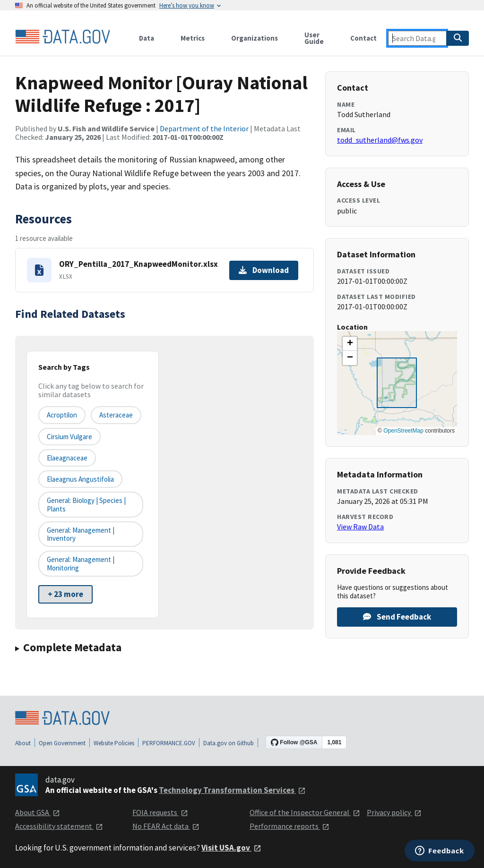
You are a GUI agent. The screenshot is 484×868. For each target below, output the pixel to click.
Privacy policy (394, 812)
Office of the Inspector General (305, 812)
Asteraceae (116, 415)
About (23, 743)
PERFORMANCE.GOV (169, 743)
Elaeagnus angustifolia (80, 479)
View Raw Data (360, 527)
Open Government (62, 743)
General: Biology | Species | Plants (86, 504)
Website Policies (114, 743)
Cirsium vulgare (69, 437)
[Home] (62, 37)
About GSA (38, 812)
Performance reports (290, 826)
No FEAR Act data (166, 826)
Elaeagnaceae (67, 458)
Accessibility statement (59, 826)
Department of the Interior (204, 128)
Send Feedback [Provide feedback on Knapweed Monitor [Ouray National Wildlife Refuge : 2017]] (397, 617)
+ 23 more (65, 594)
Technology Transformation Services (232, 790)
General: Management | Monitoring (81, 563)
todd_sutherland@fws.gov (380, 140)
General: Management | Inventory (81, 534)
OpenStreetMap (403, 431)
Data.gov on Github (229, 743)
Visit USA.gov (231, 848)
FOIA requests (160, 812)
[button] (350, 344)
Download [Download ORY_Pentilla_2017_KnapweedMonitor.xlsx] (264, 270)
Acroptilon (62, 415)
